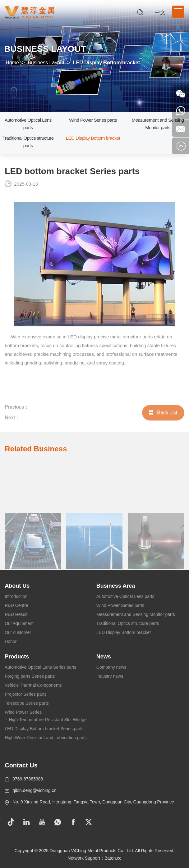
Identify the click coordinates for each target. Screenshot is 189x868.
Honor (11, 641)
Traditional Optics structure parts (28, 142)
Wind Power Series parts (93, 120)
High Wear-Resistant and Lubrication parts (46, 738)
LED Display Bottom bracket (93, 138)
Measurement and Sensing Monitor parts (158, 124)
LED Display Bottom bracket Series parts (44, 729)
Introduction (16, 596)
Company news (111, 667)
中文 (160, 12)
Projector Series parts (26, 694)
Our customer (18, 632)
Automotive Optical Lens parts (28, 124)
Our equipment (19, 623)
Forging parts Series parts (30, 676)
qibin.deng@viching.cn (34, 790)
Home (12, 63)
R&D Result (16, 614)
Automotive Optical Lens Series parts (40, 667)
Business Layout (46, 63)
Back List (163, 420)
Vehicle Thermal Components (33, 685)
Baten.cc (113, 858)
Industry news (110, 676)
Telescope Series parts (27, 703)
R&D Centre (16, 605)
